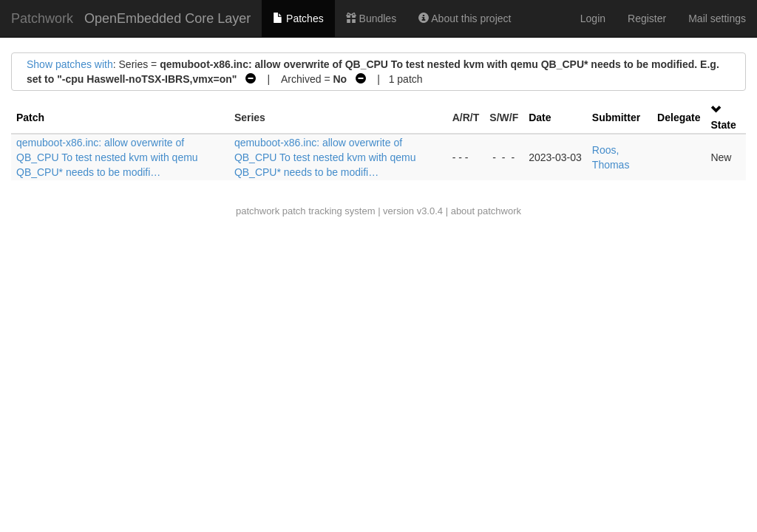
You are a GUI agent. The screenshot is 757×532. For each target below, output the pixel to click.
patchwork (258, 211)
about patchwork (486, 211)
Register (647, 18)
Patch (30, 117)
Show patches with (70, 64)
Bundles (371, 18)
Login (593, 18)
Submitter (616, 117)
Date (540, 117)
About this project (465, 18)
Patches (298, 18)
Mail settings (717, 18)
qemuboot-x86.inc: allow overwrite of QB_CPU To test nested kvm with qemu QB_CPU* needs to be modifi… (107, 157)
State (723, 125)
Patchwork (42, 18)
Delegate (679, 117)
